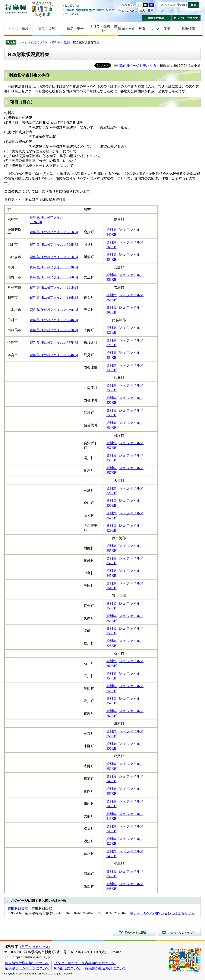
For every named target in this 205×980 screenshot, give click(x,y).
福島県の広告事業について (106, 968)
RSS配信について (67, 968)
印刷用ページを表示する (138, 66)
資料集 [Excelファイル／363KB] (54, 267)
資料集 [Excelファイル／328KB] (54, 245)
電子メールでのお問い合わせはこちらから (162, 913)
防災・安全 (75, 29)
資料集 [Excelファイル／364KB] (54, 320)
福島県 (16, 9)
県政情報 (188, 29)
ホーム (23, 42)
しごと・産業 (160, 29)
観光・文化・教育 (132, 29)
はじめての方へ (95, 6)
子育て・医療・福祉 (103, 29)
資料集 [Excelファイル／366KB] (54, 277)
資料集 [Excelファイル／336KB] (54, 297)
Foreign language (95, 10)
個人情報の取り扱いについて (27, 963)
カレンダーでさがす (186, 18)
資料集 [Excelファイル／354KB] (54, 355)
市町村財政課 (61, 42)
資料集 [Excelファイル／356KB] (54, 310)
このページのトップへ (179, 932)
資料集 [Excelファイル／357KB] (54, 330)
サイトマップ (95, 14)
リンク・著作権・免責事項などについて (85, 963)
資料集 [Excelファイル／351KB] (54, 287)
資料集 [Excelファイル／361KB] (54, 232)
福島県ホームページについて (27, 968)
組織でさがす (156, 18)
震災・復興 (47, 29)
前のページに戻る (134, 932)
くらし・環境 (18, 29)
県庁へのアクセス (35, 947)
